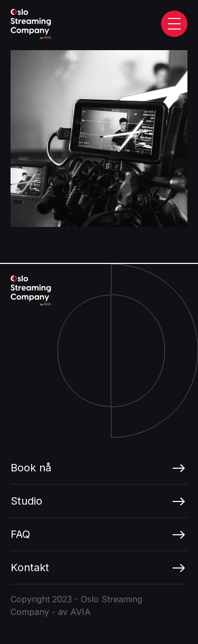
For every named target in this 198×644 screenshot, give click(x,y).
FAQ (20, 534)
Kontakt (30, 567)
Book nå (31, 468)
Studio (26, 501)
